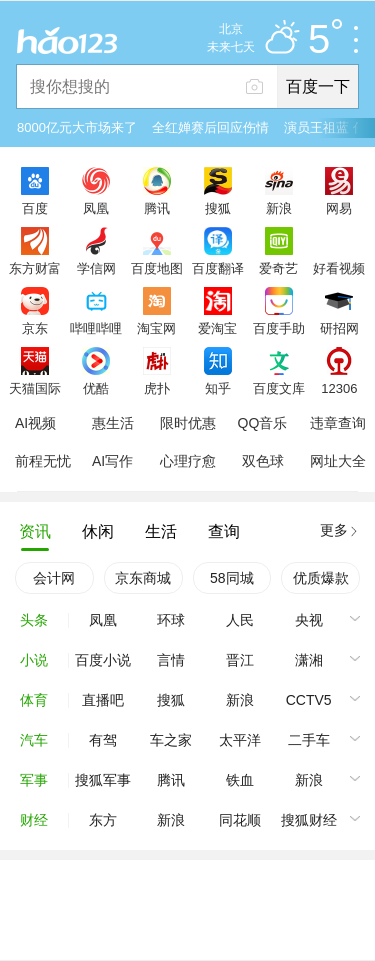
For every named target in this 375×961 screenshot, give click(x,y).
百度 (35, 208)
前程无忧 (43, 461)
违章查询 (338, 423)
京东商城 (143, 578)
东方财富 (35, 268)
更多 (334, 530)
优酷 (96, 388)
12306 (339, 388)
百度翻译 (218, 268)
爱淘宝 (217, 328)
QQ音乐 (263, 423)
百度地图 (157, 268)
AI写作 (112, 461)
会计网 (54, 578)
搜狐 (218, 208)
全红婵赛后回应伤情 (210, 127)
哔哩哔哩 (96, 328)
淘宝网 (156, 328)
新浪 (279, 208)
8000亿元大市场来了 (77, 127)
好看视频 (339, 268)
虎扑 (157, 388)
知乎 (218, 388)
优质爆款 (321, 578)
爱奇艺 (278, 268)
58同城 (232, 578)
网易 (339, 208)
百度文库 (279, 388)
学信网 (96, 268)
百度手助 (279, 328)
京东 (35, 328)
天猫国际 (35, 388)
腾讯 (157, 208)
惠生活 (113, 423)
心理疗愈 (188, 461)
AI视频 (35, 423)
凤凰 (96, 208)
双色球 (263, 461)
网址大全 (338, 461)
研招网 (339, 328)
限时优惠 (188, 423)
